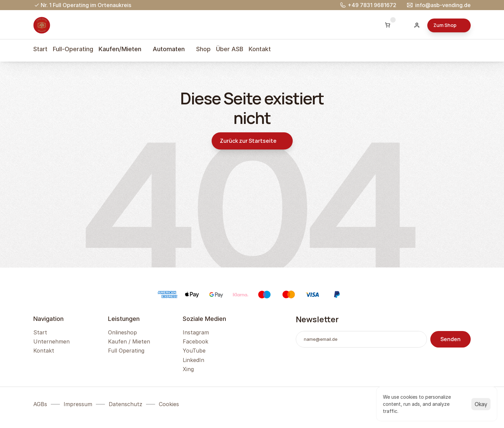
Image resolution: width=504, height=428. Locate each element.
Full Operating (126, 351)
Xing (188, 369)
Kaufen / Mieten (129, 341)
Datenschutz (125, 404)
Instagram (196, 332)
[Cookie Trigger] (169, 404)
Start (40, 49)
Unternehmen (51, 341)
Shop (203, 49)
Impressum (78, 404)
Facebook (195, 341)
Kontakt (260, 49)
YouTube (194, 351)
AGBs (40, 404)
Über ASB (230, 49)
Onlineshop (122, 332)
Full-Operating (73, 49)
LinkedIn (193, 360)
